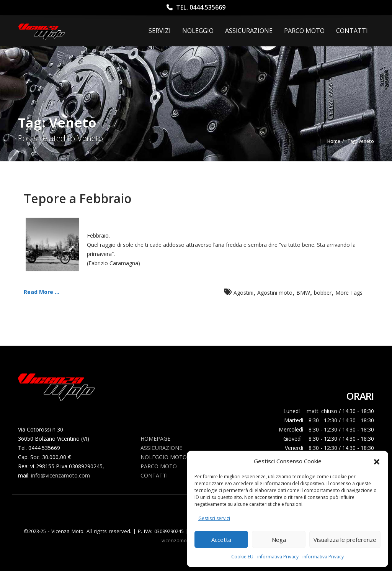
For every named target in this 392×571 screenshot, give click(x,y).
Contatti (352, 31)
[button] (377, 461)
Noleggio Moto (164, 457)
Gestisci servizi (214, 518)
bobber (323, 293)
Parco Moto (304, 31)
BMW (303, 293)
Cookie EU (242, 557)
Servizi (160, 31)
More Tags (349, 293)
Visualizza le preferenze (345, 540)
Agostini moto (275, 293)
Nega (279, 540)
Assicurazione (161, 448)
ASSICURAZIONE (249, 31)
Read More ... (42, 292)
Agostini (243, 293)
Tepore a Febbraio (78, 198)
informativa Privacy (278, 557)
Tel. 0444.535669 (196, 7)
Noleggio (198, 31)
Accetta (221, 540)
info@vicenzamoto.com (60, 475)
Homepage (155, 439)
